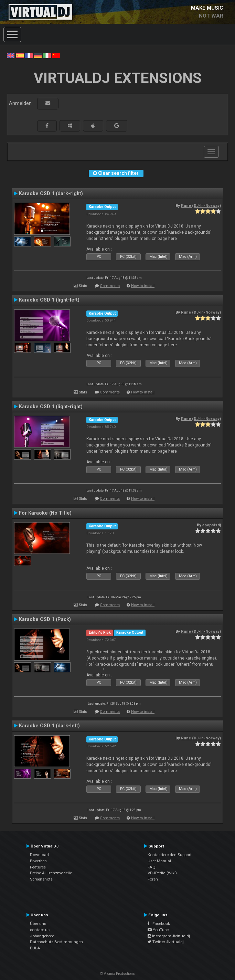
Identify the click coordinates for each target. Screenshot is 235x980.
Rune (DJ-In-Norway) (201, 206)
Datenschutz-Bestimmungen (56, 942)
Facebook (159, 924)
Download (39, 855)
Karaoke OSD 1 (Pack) (45, 619)
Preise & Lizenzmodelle (51, 873)
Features (38, 867)
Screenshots (41, 879)
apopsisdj (212, 525)
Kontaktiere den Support (170, 855)
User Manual (159, 861)
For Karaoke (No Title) (45, 513)
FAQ (152, 867)
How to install (143, 286)
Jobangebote (42, 936)
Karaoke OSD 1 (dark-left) (49, 726)
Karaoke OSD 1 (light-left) (49, 300)
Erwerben (38, 861)
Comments (110, 286)
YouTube (158, 930)
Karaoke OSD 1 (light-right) (51, 407)
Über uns (38, 924)
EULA (35, 948)
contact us (40, 930)
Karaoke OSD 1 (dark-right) (51, 193)
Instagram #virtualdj (169, 936)
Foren (153, 879)
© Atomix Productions (117, 974)
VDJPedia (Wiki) (162, 873)
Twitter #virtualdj (166, 942)
